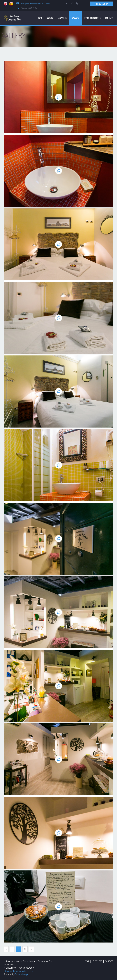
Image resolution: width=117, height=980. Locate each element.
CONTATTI (109, 961)
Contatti (109, 18)
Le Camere (62, 18)
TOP (87, 961)
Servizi (50, 18)
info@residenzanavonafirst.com (35, 4)
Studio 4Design (22, 974)
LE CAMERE (97, 961)
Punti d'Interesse (92, 18)
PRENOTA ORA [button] (101, 4)
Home (40, 18)
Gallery (75, 18)
